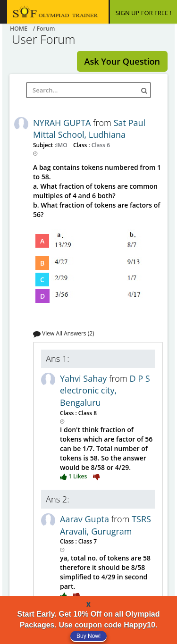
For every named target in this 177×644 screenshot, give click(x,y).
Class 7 (87, 541)
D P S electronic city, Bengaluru (105, 390)
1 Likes (74, 476)
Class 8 (87, 413)
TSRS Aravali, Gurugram (105, 525)
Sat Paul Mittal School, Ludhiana (89, 129)
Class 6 (100, 145)
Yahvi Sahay (84, 378)
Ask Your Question (122, 61)
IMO (63, 145)
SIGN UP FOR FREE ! (143, 13)
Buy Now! (88, 636)
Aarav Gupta (86, 519)
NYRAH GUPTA (63, 123)
